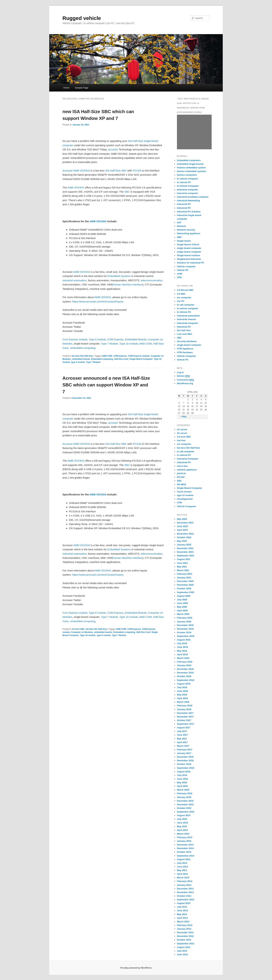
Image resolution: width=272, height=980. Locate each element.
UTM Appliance (185, 349)
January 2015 (184, 841)
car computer (184, 297)
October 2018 (184, 676)
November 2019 (185, 629)
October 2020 (184, 588)
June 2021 (182, 563)
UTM (179, 503)
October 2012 (184, 940)
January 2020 (184, 622)
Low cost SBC (184, 334)
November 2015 (185, 804)
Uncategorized (185, 499)
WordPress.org (185, 383)
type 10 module (185, 495)
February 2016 (185, 793)
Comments (185, 380)
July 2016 (182, 775)
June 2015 (182, 823)
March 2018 (183, 702)
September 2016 (186, 768)
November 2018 (185, 673)
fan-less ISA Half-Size (82, 356)
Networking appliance (189, 233)
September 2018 (186, 680)
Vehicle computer (186, 266)
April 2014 (182, 874)
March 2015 (183, 834)
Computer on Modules (82, 632)
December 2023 (185, 523)
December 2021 (185, 548)
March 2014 (183, 878)
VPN (179, 277)
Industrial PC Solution (189, 212)
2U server (182, 433)
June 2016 (182, 779)
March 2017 (183, 746)
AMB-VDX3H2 (82, 171)
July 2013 (182, 907)
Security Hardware (187, 341)
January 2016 (184, 797)
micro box (182, 466)
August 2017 (184, 728)
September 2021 (186, 556)
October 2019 (184, 632)
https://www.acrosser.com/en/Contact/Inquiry (98, 301)
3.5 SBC (181, 294)
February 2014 (185, 881)
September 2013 (186, 900)
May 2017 (182, 739)
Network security (186, 230)
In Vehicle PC (184, 312)
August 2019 (184, 640)
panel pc (182, 473)
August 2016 (184, 772)
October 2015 (184, 808)
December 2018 (185, 669)
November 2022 (185, 534)
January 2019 (184, 665)
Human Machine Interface (128, 284)
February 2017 (185, 750)
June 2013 (182, 910)
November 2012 (185, 936)
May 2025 (182, 519)
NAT (179, 222)
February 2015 (185, 837)
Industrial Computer (188, 459)
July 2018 (182, 687)
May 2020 (182, 607)
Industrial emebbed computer (193, 197)
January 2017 (184, 753)
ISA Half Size (184, 330)
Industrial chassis (186, 319)
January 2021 (184, 578)
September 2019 (186, 636)
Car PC (181, 301)
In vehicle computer (188, 179)
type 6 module (78, 362)
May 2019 (182, 651)
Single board (184, 241)
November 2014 (185, 848)
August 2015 (184, 815)
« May (184, 417)
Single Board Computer (141, 359)
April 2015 (182, 830)
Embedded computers (189, 160)
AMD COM (145, 344)
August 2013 (184, 903)
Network (181, 226)
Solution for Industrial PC (191, 263)
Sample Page (82, 88)
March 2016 (183, 790)
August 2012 (184, 947)
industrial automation (74, 280)
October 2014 (184, 852)
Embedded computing (102, 359)
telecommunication (152, 280)
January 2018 (184, 709)
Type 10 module (129, 344)
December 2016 (185, 757)
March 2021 (183, 570)
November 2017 (185, 717)
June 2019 (182, 647)
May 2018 (182, 695)
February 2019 (185, 662)
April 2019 (182, 654)
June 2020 (182, 603)
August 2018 (184, 684)
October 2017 (184, 720)
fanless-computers (187, 175)
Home (66, 88)
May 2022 (182, 541)
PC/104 (137, 171)
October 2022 (184, 537)
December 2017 (185, 713)
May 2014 (182, 870)
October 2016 (184, 764)
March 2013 (183, 922)
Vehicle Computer (186, 356)
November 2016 (185, 760)
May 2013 (182, 914)
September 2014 (186, 856)
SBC (127, 192)
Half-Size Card (121, 359)
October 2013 (184, 896)
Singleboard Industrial (189, 259)
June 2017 (182, 735)
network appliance (187, 470)
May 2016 (182, 782)
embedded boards (81, 359)
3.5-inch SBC (78, 629)
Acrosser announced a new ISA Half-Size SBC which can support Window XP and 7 (106, 385)
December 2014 (185, 845)
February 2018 (185, 706)
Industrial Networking (188, 200)
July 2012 (182, 951)
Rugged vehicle (82, 18)
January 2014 (184, 885)
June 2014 (182, 867)
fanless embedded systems (192, 171)
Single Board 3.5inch (188, 244)
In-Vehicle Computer (188, 186)
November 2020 (185, 585)
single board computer (189, 248)
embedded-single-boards (190, 164)
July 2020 (182, 600)
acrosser (113, 149)
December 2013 (185, 889)
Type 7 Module (109, 344)
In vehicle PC (184, 182)
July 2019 (182, 643)
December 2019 (185, 625)
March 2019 (183, 658)
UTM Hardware (185, 352)
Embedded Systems (119, 276)
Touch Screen (184, 492)
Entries (183, 376)
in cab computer (186, 305)
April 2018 (182, 698)
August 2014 (184, 859)
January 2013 (184, 929)
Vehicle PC (183, 270)
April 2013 (182, 918)
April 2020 (182, 610)
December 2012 (185, 932)
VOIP (180, 274)
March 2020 (183, 614)
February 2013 (185, 925)
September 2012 (186, 944)
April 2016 (182, 786)
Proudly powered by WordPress (136, 968)
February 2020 (185, 618)
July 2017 (182, 731)
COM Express (115, 339)
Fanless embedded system (191, 168)
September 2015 (186, 812)
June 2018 (182, 691)
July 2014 (182, 863)
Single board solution (189, 255)
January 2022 (184, 545)
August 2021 (184, 559)
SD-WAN (182, 484)
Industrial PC (184, 204)
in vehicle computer (188, 308)
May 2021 (182, 567)
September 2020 (186, 592)
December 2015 (185, 801)
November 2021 (185, 552)
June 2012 (182, 954)
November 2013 (185, 892)
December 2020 (185, 581)
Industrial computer (187, 190)
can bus (181, 440)
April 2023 (182, 530)
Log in (180, 372)
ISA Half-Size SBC (116, 171)
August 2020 (184, 596)
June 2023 (182, 526)
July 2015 (182, 819)
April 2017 (182, 742)
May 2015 (182, 826)
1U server (182, 429)
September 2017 (186, 724)
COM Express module (139, 356)
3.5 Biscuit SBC (185, 290)
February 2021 (185, 574)
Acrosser (68, 171)
